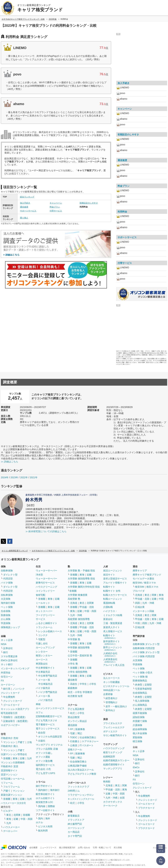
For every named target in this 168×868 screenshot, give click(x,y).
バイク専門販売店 (48, 692)
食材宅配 (41, 595)
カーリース (42, 660)
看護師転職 (109, 603)
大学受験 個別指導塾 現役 (81, 579)
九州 (29, 758)
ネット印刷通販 (111, 682)
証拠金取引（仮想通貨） (16, 721)
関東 (125, 785)
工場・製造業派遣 (113, 623)
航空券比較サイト (45, 794)
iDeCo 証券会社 (9, 660)
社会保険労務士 (88, 737)
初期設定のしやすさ (89, 203)
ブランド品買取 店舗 (47, 749)
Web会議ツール (112, 690)
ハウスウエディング (114, 748)
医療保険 (6, 615)
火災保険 (6, 599)
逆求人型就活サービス (115, 579)
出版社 (42, 741)
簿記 (80, 733)
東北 (9, 815)
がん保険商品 (140, 705)
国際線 (51, 806)
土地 (29, 742)
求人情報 (118, 848)
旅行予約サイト (44, 786)
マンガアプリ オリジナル (49, 745)
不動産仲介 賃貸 (10, 766)
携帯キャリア (140, 571)
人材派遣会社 (110, 660)
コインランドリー (45, 591)
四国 (137, 603)
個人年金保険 (140, 733)
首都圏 (7, 758)
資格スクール (75, 749)
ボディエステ (110, 731)
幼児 (72, 713)
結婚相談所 (109, 756)
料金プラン (55, 207)
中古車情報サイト (45, 668)
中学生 (83, 684)
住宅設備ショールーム (13, 779)
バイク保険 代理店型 (144, 656)
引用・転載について (102, 848)
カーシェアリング (45, 648)
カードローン (8, 685)
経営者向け (111, 698)
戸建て (21, 742)
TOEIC (74, 737)
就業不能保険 (140, 713)
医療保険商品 (140, 681)
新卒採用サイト (111, 642)
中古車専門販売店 (48, 676)
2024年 (5, 477)
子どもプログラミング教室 (82, 774)
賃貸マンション (9, 775)
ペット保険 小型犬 (143, 673)
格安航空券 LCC (44, 802)
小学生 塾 (73, 664)
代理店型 (8, 579)
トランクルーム (44, 627)
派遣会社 (108, 619)
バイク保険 (7, 583)
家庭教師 (72, 688)
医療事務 (80, 729)
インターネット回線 (143, 611)
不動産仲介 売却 (10, 738)
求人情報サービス (113, 631)
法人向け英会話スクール (81, 770)
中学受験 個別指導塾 (79, 648)
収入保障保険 (142, 701)
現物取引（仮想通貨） (15, 717)
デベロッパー (10, 831)
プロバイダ (139, 591)
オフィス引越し (44, 753)
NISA (4, 644)
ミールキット (43, 603)
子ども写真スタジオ (46, 720)
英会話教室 (74, 717)
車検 (38, 704)
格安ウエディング (113, 752)
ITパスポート (87, 745)
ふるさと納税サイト (46, 623)
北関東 (17, 815)
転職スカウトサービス (115, 595)
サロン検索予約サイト (115, 735)
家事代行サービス (45, 583)
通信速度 (24, 207)
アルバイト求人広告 (114, 665)
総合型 (42, 733)
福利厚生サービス (45, 765)
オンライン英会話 (77, 721)
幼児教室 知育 (75, 696)
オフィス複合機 (44, 761)
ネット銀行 (7, 664)
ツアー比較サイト (45, 810)
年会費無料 (9, 697)
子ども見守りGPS (45, 773)
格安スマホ (152, 587)
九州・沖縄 (76, 615)
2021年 (34, 477)
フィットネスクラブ (78, 787)
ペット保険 (7, 607)
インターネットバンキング (15, 668)
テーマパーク (110, 806)
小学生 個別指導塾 (78, 672)
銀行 (6, 652)
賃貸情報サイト (9, 770)
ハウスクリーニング (46, 587)
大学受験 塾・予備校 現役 (81, 571)
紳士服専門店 (75, 824)
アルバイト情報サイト (115, 583)
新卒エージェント (113, 648)
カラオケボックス (113, 802)
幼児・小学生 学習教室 (80, 692)
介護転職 (108, 607)
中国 (161, 599)
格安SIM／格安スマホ (144, 583)
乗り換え (24, 218)
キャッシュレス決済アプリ (15, 709)
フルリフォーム (12, 787)
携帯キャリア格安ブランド (147, 575)
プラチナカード (146, 808)
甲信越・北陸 (87, 607)
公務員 (74, 745)
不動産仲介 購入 (10, 746)
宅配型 (42, 639)
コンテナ (43, 635)
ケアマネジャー (90, 741)
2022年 (24, 477)
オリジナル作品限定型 (50, 737)
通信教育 (72, 680)
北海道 (74, 603)
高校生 (74, 684)
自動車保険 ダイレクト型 (146, 644)
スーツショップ (76, 828)
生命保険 (6, 611)
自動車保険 (7, 571)
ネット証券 (7, 640)
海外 (48, 818)
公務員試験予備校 (77, 766)
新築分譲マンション (12, 795)
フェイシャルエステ (114, 727)
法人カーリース (111, 678)
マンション (9, 742)
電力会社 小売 (43, 769)
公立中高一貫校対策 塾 (80, 656)
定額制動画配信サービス (49, 716)
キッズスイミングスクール (81, 799)
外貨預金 (6, 673)
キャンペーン (56, 203)
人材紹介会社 (110, 654)
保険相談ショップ (10, 627)
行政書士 (75, 741)
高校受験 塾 (74, 599)
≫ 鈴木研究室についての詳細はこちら (46, 531)
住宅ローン (7, 677)
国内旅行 (43, 790)
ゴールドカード (12, 705)
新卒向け (110, 710)
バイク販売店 (43, 688)
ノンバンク (19, 689)
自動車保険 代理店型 (144, 648)
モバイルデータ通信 (143, 579)
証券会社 (8, 648)
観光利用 (43, 831)
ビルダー (8, 811)
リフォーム (7, 783)
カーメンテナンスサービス (50, 708)
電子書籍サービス (45, 724)
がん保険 (6, 619)
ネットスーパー (44, 611)
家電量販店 (74, 816)
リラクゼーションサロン (81, 795)
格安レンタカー (44, 656)
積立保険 (137, 741)
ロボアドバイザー (10, 725)
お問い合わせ (84, 848)
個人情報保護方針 (67, 848)
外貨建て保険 (140, 721)
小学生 (93, 684)
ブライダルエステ (113, 723)
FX (2, 681)
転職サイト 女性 (112, 591)
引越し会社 (42, 643)
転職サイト (109, 587)
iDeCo (136, 767)
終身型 (139, 685)
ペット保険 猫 (140, 677)
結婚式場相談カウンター (116, 760)
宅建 (72, 733)
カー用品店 (74, 832)
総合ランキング (27, 197)
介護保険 (137, 725)
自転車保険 (7, 595)
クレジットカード (10, 693)
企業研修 (108, 694)
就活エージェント (113, 571)
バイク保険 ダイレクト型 (146, 652)
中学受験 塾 (74, 639)
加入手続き (25, 203)
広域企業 (140, 607)
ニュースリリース (48, 848)
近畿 (22, 758)
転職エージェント (113, 599)
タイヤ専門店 (75, 836)
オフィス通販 (43, 757)
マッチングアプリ (113, 769)
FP (72, 729)
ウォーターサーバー (46, 571)
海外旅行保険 (8, 603)
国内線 (42, 806)
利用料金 (122, 212)
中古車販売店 (43, 672)
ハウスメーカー (12, 827)
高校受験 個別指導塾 (79, 619)
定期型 (148, 685)
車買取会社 (42, 664)
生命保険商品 (140, 693)
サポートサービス (28, 211)
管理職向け (111, 702)
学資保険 (6, 623)
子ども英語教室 (76, 709)
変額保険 (137, 737)
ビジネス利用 (45, 826)
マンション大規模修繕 (13, 762)
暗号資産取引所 (9, 713)
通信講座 (72, 725)
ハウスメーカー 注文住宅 (13, 803)
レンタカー (42, 652)
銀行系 (7, 689)
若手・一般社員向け (116, 706)
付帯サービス (56, 211)
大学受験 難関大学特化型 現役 (84, 587)
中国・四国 (26, 819)
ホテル (39, 822)
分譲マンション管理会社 (14, 754)
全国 (122, 798)
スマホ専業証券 (9, 656)
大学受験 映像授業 (78, 595)
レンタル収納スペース (50, 631)
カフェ (39, 712)
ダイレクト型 (10, 575)
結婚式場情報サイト (114, 764)
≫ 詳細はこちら (10, 462)
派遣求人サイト (111, 627)
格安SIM (140, 587)
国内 (41, 818)
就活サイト (109, 575)
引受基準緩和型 (143, 689)
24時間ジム (74, 791)
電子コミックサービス (48, 729)
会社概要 (33, 848)
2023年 (14, 477)
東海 (15, 758)
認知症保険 (139, 717)
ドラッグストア (76, 820)
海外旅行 (55, 790)
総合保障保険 (140, 729)
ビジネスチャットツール (116, 686)
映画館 (107, 782)
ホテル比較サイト (45, 798)
